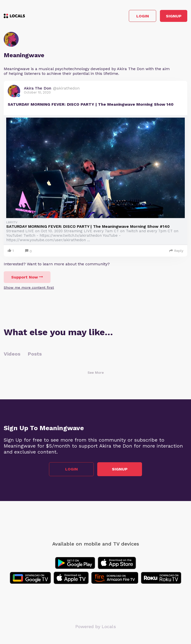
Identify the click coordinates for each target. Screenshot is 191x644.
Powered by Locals (96, 626)
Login (143, 16)
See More (96, 372)
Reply (176, 251)
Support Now (27, 277)
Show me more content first (29, 287)
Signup (174, 16)
